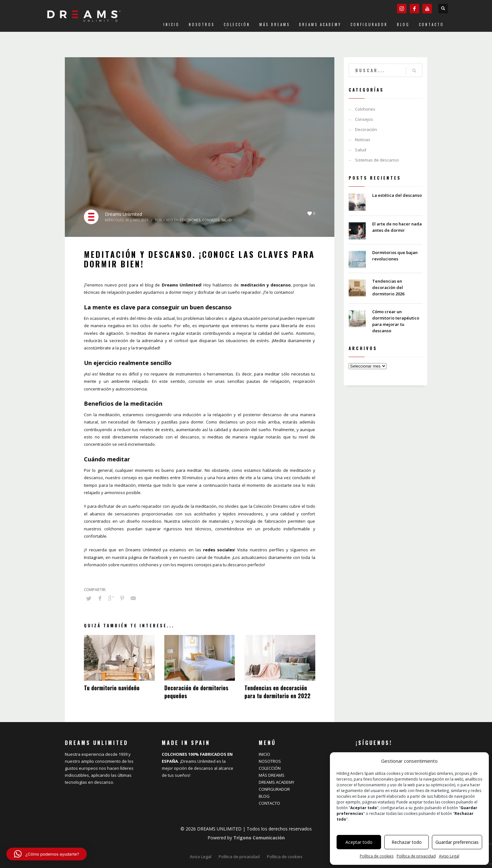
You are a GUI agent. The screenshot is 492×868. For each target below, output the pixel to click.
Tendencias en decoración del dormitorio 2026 (388, 287)
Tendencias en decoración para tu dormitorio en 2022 (277, 692)
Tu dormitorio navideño (112, 688)
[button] (47, 854)
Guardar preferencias (457, 842)
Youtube (222, 557)
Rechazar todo (407, 842)
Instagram (94, 557)
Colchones (190, 220)
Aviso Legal (449, 856)
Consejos (211, 220)
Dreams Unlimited (123, 214)
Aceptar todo (359, 842)
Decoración (366, 129)
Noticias (363, 140)
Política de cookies (377, 856)
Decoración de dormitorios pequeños (196, 692)
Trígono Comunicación (259, 838)
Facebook (159, 557)
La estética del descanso (397, 195)
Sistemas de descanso (377, 160)
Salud (226, 220)
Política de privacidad (416, 856)
